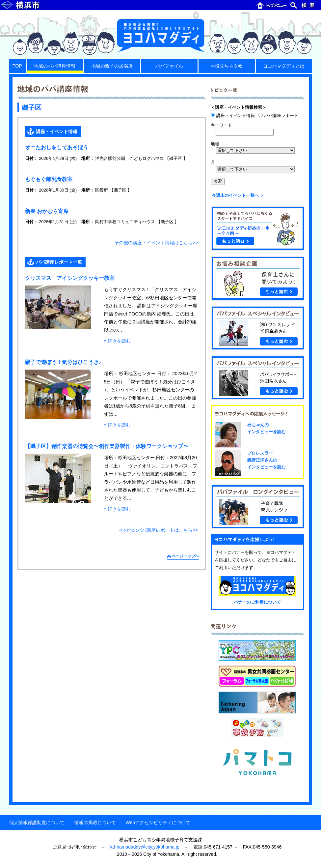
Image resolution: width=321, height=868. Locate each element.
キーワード (221, 125)
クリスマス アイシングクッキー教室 (70, 278)
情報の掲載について (95, 823)
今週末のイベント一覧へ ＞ (238, 195)
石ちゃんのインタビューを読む (267, 428)
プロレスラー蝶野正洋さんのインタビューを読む (267, 460)
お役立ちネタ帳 (227, 66)
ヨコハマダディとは (284, 66)
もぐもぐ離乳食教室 (49, 179)
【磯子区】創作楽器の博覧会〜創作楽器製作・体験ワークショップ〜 (107, 446)
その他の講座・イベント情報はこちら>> (156, 243)
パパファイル (169, 66)
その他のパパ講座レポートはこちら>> (158, 530)
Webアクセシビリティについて (158, 823)
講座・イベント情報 (57, 132)
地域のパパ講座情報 (55, 66)
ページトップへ (185, 556)
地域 (215, 144)
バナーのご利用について (257, 602)
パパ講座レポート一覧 (59, 262)
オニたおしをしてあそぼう (57, 148)
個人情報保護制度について (37, 823)
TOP (17, 66)
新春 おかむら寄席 (47, 211)
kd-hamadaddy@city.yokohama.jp (145, 847)
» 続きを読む (118, 341)
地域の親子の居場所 (112, 66)
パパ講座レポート (278, 116)
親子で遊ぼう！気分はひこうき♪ (63, 362)
